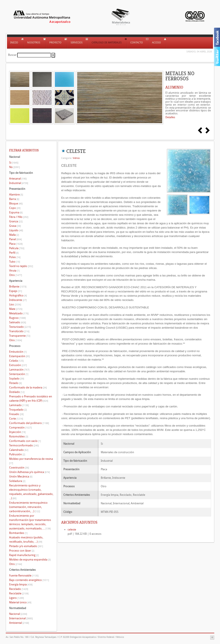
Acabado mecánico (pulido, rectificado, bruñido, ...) (26, 540)
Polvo (15, 257)
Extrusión (18, 365)
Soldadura (17, 481)
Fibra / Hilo (19, 217)
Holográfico (18, 295)
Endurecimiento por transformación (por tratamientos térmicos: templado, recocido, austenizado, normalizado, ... (30, 522)
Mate (16, 309)
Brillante (18, 287)
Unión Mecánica (21, 477)
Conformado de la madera (28, 387)
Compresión (20, 428)
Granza (16, 221)
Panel (15, 239)
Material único (20, 602)
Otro (16, 275)
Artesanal (18, 179)
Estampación (19, 356)
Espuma (16, 212)
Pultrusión (17, 454)
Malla (14, 235)
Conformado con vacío (25, 441)
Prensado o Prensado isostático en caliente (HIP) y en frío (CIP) (31, 399)
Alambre (16, 195)
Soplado (17, 379)
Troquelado (18, 410)
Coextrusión (19, 468)
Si (14, 163)
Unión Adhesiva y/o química (29, 472)
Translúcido (19, 331)
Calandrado (19, 450)
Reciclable (19, 593)
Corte (16, 419)
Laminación (19, 370)
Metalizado (19, 313)
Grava (15, 226)
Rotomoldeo (19, 436)
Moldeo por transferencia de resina (31, 461)
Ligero (16, 598)
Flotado (15, 383)
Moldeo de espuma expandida (30, 560)
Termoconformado (24, 445)
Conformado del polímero (29, 423)
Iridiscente (18, 300)
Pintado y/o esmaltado (26, 546)
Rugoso (17, 318)
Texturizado (20, 327)
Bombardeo (18, 533)
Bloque (16, 203)
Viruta (14, 271)
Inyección (17, 432)
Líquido (16, 230)
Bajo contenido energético (29, 580)
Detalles (170, 117)
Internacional (21, 618)
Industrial (19, 183)
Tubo (15, 262)
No (14, 167)
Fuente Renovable (24, 576)
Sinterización (19, 374)
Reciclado (19, 589)
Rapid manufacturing (24, 555)
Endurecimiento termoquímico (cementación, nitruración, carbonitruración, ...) (28, 507)
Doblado (17, 392)
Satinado (18, 322)
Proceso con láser (22, 551)
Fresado (16, 414)
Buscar (12, 55)
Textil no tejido (21, 266)
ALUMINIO (174, 87)
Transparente (20, 336)
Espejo (16, 291)
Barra (14, 199)
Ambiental (19, 623)
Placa (16, 244)
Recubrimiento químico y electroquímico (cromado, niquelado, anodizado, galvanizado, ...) (31, 492)
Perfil (14, 253)
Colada (16, 361)
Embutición (18, 352)
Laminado (19, 405)
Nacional (18, 614)
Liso (15, 304)
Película (17, 248)
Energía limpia (21, 584)
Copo (15, 208)
